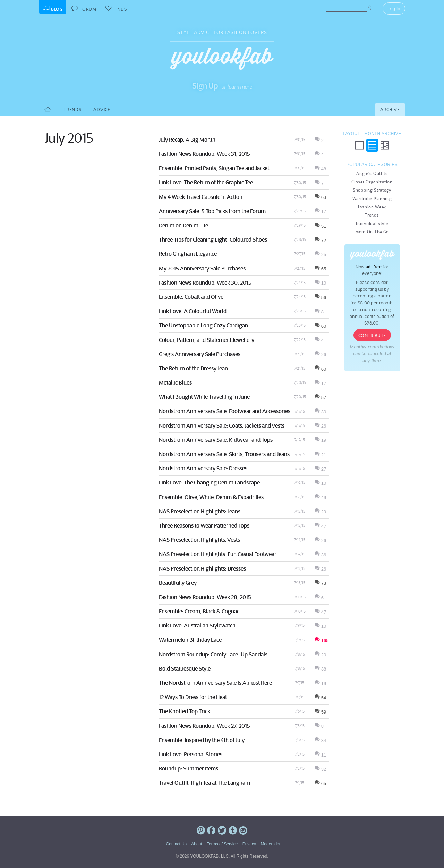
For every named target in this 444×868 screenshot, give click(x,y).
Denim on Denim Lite (183, 225)
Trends (72, 109)
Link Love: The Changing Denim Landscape (209, 482)
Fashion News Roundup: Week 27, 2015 (204, 726)
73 (320, 583)
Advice (102, 109)
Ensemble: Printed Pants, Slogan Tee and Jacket (214, 168)
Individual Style (372, 223)
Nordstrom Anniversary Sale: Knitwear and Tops (216, 440)
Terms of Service (222, 844)
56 (320, 298)
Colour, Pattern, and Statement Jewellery (207, 340)
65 (320, 269)
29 (320, 512)
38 (320, 669)
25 (320, 255)
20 (320, 655)
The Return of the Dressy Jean (193, 368)
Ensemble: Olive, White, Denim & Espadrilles (211, 497)
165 (322, 641)
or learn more (237, 87)
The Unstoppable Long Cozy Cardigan (203, 325)
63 (320, 197)
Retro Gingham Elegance (188, 254)
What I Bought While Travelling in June (204, 397)
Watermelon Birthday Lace (190, 640)
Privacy (249, 844)
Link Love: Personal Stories (191, 754)
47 (320, 526)
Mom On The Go (372, 232)
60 (320, 326)
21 (320, 455)
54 (320, 698)
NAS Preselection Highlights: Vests (199, 540)
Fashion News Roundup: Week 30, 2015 (205, 283)
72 (320, 240)
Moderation (271, 844)
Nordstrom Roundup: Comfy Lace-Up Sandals (213, 654)
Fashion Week (372, 207)
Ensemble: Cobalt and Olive (191, 297)
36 (320, 555)
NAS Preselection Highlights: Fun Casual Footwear (218, 554)
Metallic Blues (175, 382)
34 (320, 740)
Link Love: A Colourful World (193, 311)
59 (320, 712)
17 (320, 212)
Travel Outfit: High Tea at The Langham (204, 783)
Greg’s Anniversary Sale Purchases (200, 354)
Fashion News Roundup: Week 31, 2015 (204, 154)
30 (320, 412)
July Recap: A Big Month (187, 140)
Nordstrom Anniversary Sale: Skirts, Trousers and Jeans (224, 454)
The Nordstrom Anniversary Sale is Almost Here (215, 683)
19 (320, 440)
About (197, 844)
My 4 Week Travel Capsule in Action (201, 197)
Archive (390, 109)
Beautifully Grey (178, 583)
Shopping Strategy (372, 190)
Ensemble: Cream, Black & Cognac (199, 611)
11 (320, 755)
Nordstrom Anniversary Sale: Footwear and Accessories (225, 411)
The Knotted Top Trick (185, 711)
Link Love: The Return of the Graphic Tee (206, 182)
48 (320, 169)
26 (320, 355)
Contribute (372, 335)
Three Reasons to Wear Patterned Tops (204, 525)
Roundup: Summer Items (189, 768)
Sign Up (205, 86)
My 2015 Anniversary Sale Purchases (202, 268)
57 (320, 398)
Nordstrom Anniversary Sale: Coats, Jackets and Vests (222, 425)
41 (320, 340)
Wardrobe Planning (372, 198)
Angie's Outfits (372, 173)
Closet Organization (372, 182)
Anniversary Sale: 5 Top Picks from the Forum (212, 211)
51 (320, 226)
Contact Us (176, 844)
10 (320, 283)
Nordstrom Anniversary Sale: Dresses (203, 468)
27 (320, 469)
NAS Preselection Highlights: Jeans (200, 511)
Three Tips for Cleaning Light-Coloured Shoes (213, 239)
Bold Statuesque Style (185, 668)
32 (320, 769)
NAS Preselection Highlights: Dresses (202, 568)
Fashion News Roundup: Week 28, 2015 (205, 597)
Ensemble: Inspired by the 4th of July (202, 740)
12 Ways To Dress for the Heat (193, 697)
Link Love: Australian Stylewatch (197, 625)
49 (320, 498)
